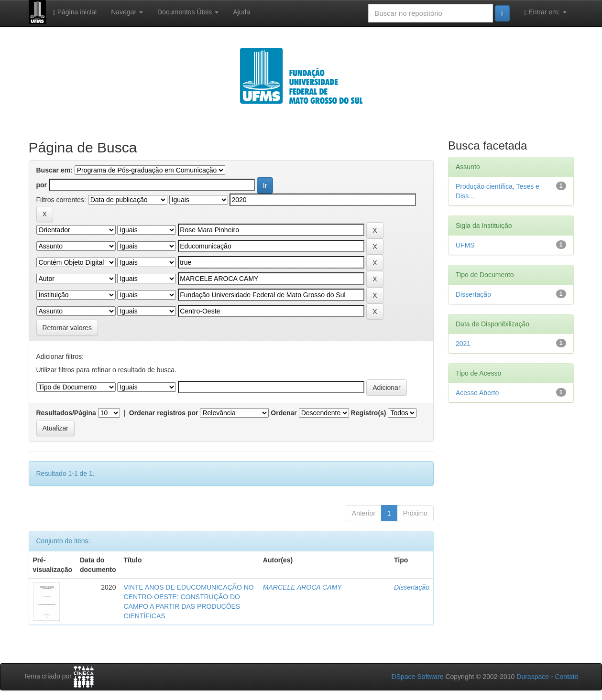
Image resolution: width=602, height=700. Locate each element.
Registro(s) (369, 413)
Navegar (127, 12)
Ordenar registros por (164, 413)
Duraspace (533, 677)
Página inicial (75, 12)
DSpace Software (418, 677)
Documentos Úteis (188, 12)
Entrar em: (545, 12)
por (42, 185)
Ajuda (241, 12)
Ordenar (284, 413)
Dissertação (412, 587)
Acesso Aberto (477, 393)
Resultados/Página (66, 413)
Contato (566, 677)
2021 (463, 344)
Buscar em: (55, 170)
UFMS (465, 245)
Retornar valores (67, 328)
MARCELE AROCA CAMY (302, 587)
